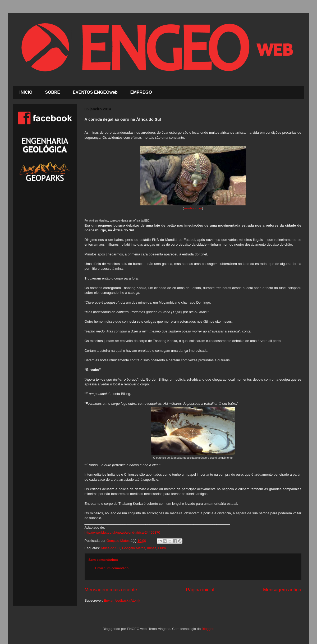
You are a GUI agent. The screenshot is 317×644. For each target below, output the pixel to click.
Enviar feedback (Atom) (122, 600)
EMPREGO (141, 92)
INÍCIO (26, 92)
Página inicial (200, 590)
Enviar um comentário (112, 568)
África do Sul (111, 548)
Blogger (208, 629)
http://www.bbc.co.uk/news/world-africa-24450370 (122, 532)
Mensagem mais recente (111, 590)
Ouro (162, 548)
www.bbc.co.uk (193, 208)
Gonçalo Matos (134, 548)
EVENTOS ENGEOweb (95, 92)
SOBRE (52, 92)
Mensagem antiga (282, 590)
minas (152, 548)
